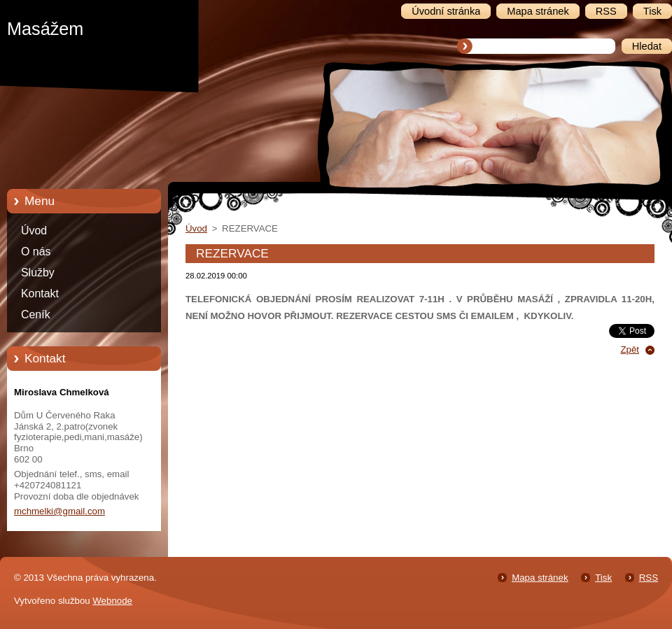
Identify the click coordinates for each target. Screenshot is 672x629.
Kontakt (40, 294)
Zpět (630, 349)
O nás (36, 252)
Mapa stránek (540, 578)
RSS (649, 578)
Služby (38, 273)
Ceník (36, 314)
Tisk (603, 578)
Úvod (34, 231)
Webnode (112, 601)
